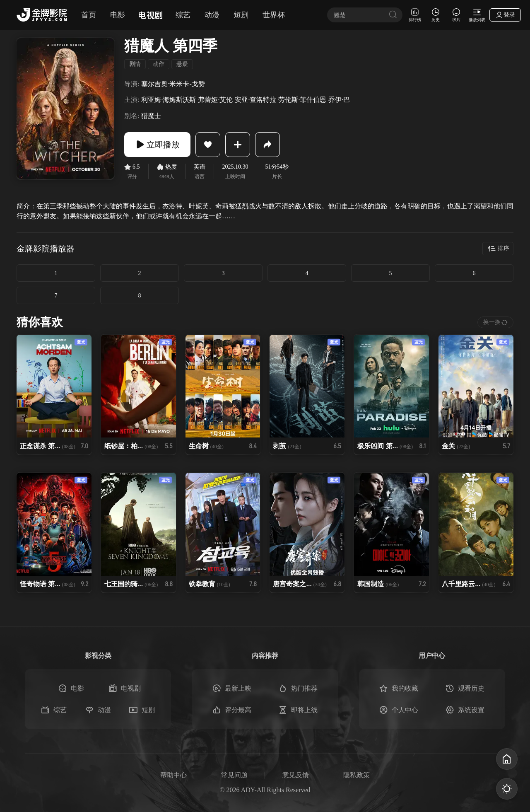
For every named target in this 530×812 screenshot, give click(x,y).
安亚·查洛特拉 (255, 100)
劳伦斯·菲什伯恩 (302, 100)
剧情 (135, 64)
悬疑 (182, 64)
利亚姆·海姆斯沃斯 (169, 100)
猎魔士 (151, 116)
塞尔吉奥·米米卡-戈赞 (173, 84)
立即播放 (157, 145)
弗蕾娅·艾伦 (215, 100)
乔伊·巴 (339, 100)
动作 (159, 64)
